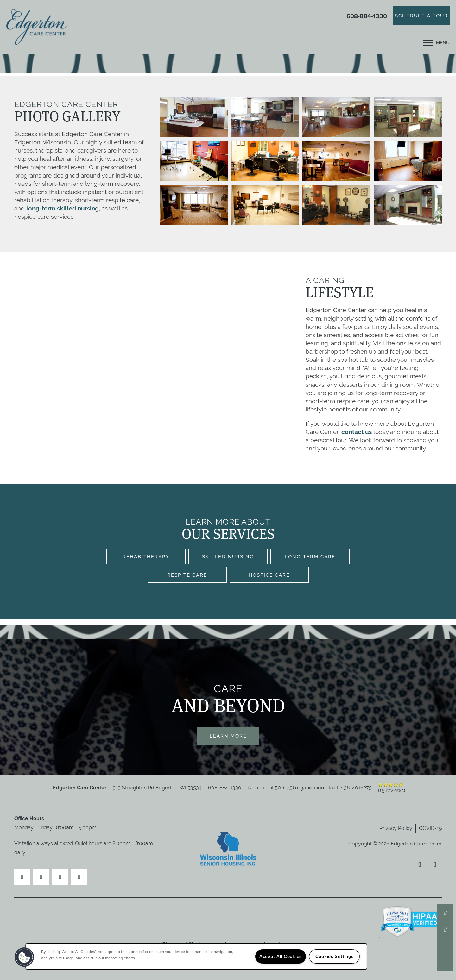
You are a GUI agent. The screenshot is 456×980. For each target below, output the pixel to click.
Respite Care (187, 575)
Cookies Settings (335, 956)
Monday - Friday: (34, 828)
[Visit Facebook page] (22, 877)
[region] (196, 956)
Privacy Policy (396, 828)
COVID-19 (430, 828)
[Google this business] (79, 877)
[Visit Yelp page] (41, 877)
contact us (357, 432)
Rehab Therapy (146, 557)
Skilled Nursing (228, 557)
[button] (421, 16)
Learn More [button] (228, 736)
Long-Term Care (310, 557)
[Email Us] (445, 929)
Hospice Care (269, 575)
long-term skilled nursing (62, 208)
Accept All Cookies (281, 956)
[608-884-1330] (445, 912)
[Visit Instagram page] (60, 877)
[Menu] (437, 43)
